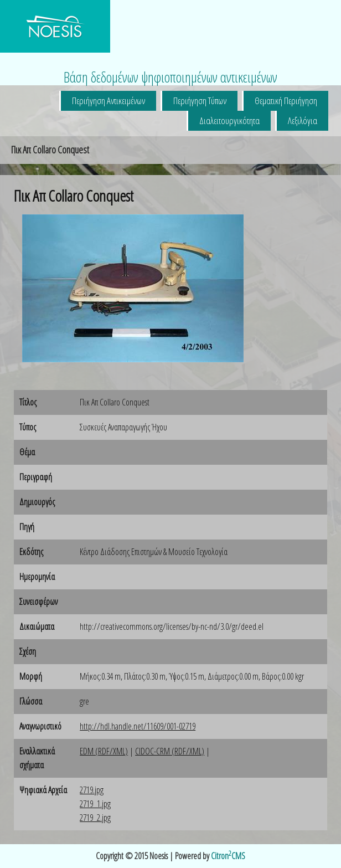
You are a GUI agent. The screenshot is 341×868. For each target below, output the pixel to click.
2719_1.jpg (95, 804)
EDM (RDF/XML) (104, 751)
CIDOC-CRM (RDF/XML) (170, 751)
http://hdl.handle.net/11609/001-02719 (138, 726)
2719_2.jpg (95, 818)
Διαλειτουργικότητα (229, 120)
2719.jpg (92, 790)
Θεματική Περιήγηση (286, 101)
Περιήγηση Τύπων (200, 101)
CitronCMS (228, 856)
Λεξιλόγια (303, 120)
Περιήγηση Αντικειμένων (108, 101)
